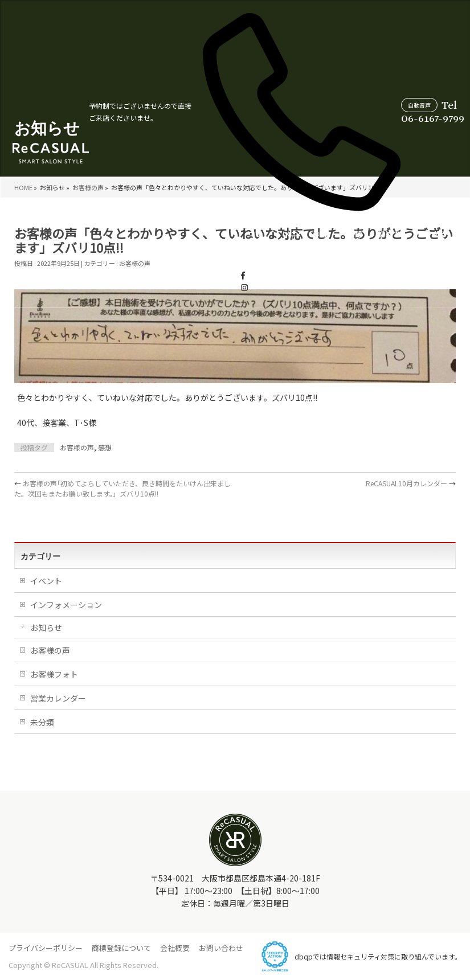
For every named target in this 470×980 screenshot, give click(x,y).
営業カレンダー (336, 245)
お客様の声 (180, 245)
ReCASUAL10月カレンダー (411, 483)
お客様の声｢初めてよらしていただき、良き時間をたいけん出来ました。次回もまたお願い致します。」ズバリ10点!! (122, 488)
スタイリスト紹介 (385, 245)
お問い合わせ (221, 948)
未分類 (42, 722)
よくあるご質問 (290, 245)
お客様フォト (54, 674)
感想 (105, 447)
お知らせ (46, 628)
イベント (46, 581)
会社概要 (175, 948)
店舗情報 (211, 245)
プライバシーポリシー (46, 948)
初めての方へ (245, 245)
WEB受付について (437, 245)
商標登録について (121, 948)
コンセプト (114, 245)
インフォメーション (66, 605)
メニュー (145, 245)
